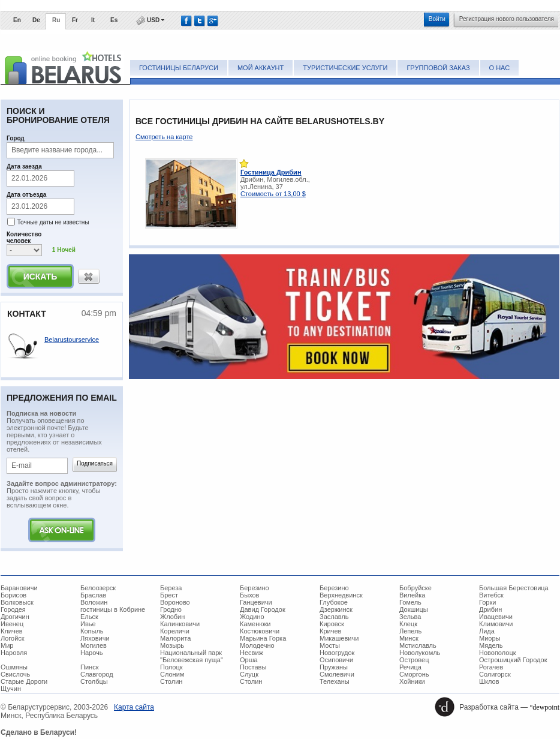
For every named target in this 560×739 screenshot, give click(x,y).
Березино (255, 588)
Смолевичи (337, 674)
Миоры (490, 638)
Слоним (172, 674)
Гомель (410, 602)
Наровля (14, 653)
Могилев (94, 645)
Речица (410, 667)
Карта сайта (134, 707)
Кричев (330, 631)
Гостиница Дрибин (271, 172)
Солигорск (495, 674)
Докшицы (414, 609)
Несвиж (252, 653)
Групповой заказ (438, 68)
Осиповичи (336, 660)
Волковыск (17, 602)
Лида (487, 631)
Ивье (88, 624)
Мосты (330, 645)
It (93, 20)
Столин (171, 681)
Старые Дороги (24, 681)
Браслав (93, 595)
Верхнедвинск (341, 595)
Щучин (11, 689)
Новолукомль (420, 653)
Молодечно (257, 645)
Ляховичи (95, 638)
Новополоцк (498, 653)
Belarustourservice (72, 340)
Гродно (171, 609)
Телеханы (335, 681)
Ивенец (12, 624)
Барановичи (19, 588)
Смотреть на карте (164, 137)
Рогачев (491, 667)
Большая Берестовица (514, 588)
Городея (13, 609)
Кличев (12, 631)
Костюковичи (260, 631)
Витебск (491, 595)
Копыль (92, 631)
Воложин (94, 602)
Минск (409, 638)
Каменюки (255, 624)
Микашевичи (339, 638)
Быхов (249, 595)
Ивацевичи (496, 617)
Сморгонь (414, 674)
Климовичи (496, 624)
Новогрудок (337, 653)
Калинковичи (180, 624)
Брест (169, 595)
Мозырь (172, 645)
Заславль (334, 617)
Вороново (175, 602)
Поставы (253, 667)
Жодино (252, 617)
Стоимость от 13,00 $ (273, 194)
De (36, 20)
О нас (500, 68)
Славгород (97, 674)
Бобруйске (416, 588)
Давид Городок (263, 609)
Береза (171, 588)
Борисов (13, 595)
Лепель (410, 631)
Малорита (175, 638)
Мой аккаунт (261, 68)
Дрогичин (15, 617)
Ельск (89, 617)
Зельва (410, 617)
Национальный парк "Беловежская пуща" (192, 656)
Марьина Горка (263, 638)
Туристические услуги (345, 68)
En (17, 20)
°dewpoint (545, 707)
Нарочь (92, 653)
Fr (75, 20)
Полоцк (171, 667)
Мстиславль (418, 645)
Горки (487, 602)
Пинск (89, 667)
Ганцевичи (256, 602)
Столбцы (94, 681)
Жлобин (172, 617)
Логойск (13, 638)
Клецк (408, 624)
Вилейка (412, 595)
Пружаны (334, 667)
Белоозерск (98, 588)
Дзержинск (336, 609)
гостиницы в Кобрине (113, 609)
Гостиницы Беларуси (179, 68)
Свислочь (15, 674)
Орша (249, 660)
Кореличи (175, 631)
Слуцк (249, 674)
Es (114, 20)
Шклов (489, 681)
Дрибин (490, 609)
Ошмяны (14, 667)
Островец (414, 660)
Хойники (412, 681)
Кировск (332, 624)
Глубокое (334, 602)
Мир (7, 645)
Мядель (491, 645)
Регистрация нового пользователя (507, 19)
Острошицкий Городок (513, 660)
